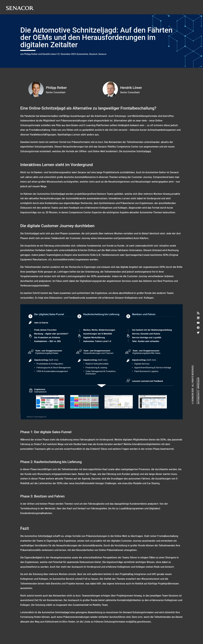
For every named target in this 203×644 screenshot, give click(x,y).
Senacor (102, 54)
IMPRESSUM (198, 383)
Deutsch (93, 54)
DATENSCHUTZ (198, 397)
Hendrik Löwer (49, 54)
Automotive (83, 54)
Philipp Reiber (31, 54)
